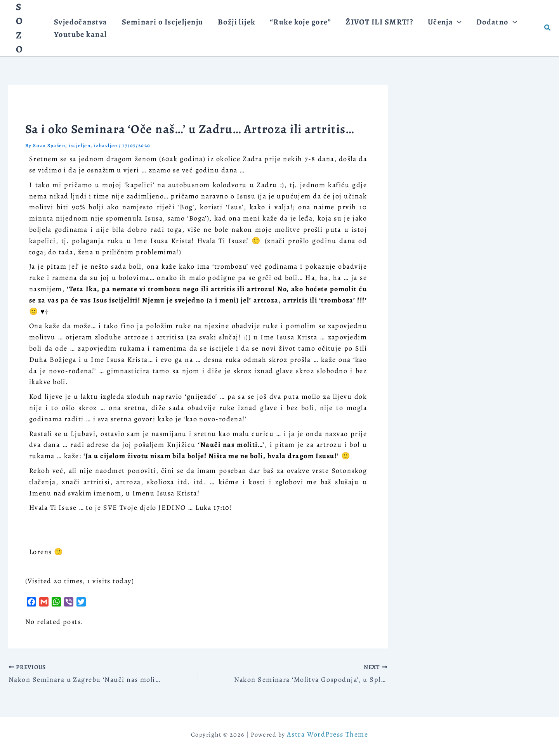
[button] (548, 28)
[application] (432, 18)
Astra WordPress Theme (327, 734)
